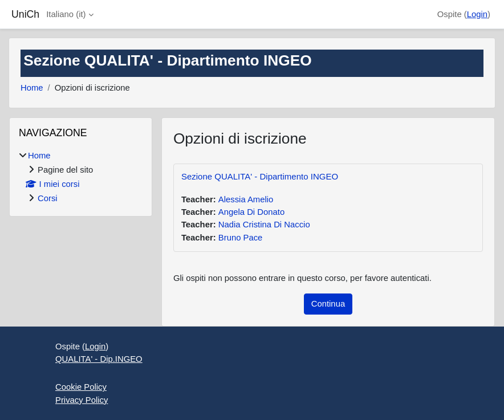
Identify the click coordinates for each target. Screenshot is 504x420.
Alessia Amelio (246, 199)
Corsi (48, 198)
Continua (328, 304)
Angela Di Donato (251, 212)
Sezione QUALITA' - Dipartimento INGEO (260, 176)
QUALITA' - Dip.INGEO (99, 359)
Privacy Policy (82, 400)
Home (32, 88)
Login (477, 14)
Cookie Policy (81, 387)
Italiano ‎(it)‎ (66, 14)
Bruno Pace (241, 238)
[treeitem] (81, 177)
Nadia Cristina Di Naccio (264, 225)
